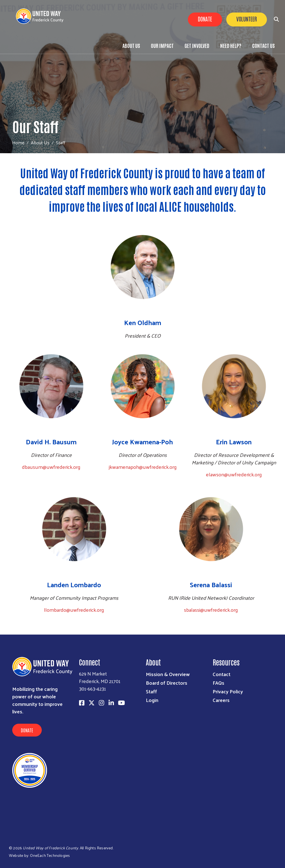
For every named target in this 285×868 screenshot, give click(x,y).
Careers (221, 700)
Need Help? (231, 45)
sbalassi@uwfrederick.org (211, 610)
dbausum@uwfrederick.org (51, 467)
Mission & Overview (168, 674)
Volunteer (247, 19)
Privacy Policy (228, 691)
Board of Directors (167, 683)
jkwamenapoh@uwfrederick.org (143, 467)
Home (18, 142)
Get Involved (197, 45)
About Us (131, 45)
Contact (222, 674)
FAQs (218, 683)
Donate (205, 19)
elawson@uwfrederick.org (234, 474)
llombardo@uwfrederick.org (74, 610)
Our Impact (162, 45)
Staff (151, 691)
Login (152, 700)
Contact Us (263, 45)
